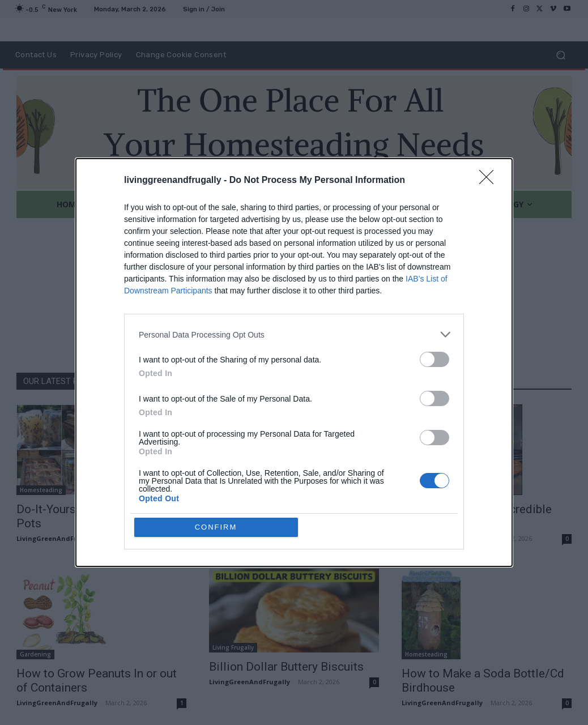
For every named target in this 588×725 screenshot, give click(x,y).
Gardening (35, 654)
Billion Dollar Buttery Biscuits (286, 667)
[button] (561, 55)
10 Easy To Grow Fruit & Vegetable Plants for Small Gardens (279, 517)
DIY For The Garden (241, 483)
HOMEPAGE (341, 328)
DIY (410, 490)
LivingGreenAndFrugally (57, 538)
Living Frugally (233, 647)
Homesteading (41, 490)
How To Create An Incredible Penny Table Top (477, 516)
